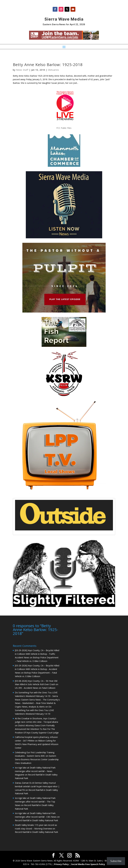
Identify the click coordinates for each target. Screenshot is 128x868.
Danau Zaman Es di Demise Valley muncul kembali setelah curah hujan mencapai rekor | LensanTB (37, 786)
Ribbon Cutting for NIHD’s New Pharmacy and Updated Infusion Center (37, 744)
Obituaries (53, 70)
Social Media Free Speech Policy (88, 864)
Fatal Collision (49, 688)
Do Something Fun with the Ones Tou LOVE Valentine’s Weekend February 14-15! (34, 710)
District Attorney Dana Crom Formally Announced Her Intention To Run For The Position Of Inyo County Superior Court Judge (37, 729)
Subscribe (116, 861)
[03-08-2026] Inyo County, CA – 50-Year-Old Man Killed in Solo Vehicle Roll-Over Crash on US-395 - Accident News (37, 684)
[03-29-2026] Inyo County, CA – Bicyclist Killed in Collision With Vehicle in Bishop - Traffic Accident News (37, 654)
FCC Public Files (64, 128)
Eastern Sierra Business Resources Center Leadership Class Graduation (37, 759)
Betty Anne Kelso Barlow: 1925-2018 (48, 65)
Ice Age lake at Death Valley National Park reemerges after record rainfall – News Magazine (35, 771)
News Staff (22, 70)
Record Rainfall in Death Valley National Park (36, 820)
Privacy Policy (61, 864)
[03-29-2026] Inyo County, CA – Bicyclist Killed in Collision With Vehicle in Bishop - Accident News (37, 669)
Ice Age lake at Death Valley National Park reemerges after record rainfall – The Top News (35, 801)
